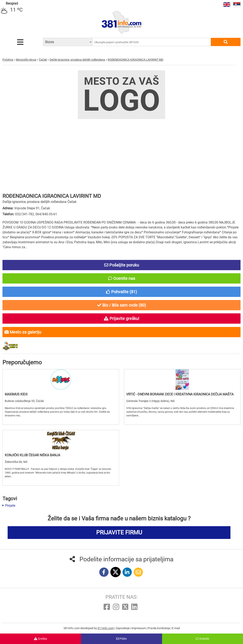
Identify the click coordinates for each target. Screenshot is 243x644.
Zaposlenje (123, 628)
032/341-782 (25, 214)
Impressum (139, 628)
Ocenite (202, 639)
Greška (40, 639)
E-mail (176, 628)
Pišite (121, 639)
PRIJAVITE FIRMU (119, 532)
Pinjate (9, 506)
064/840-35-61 (46, 214)
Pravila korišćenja (159, 628)
